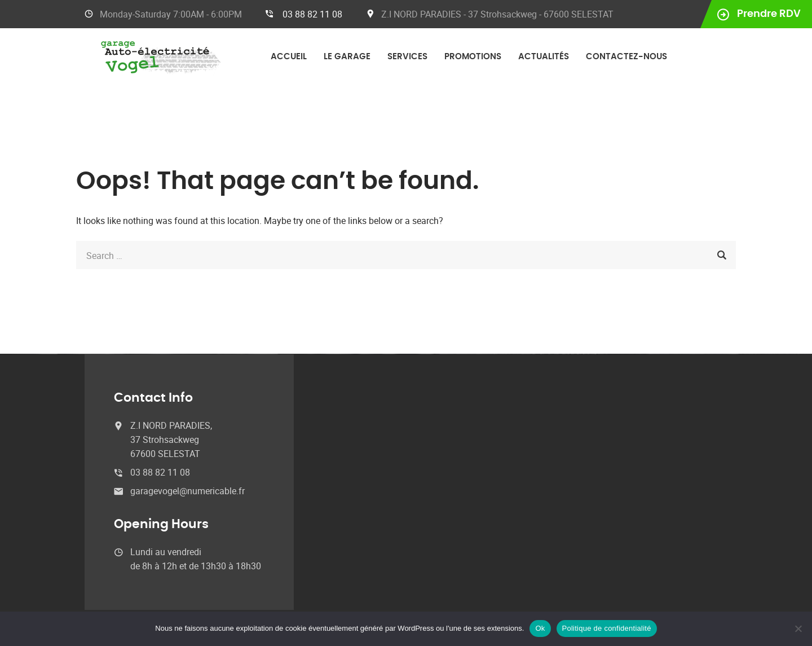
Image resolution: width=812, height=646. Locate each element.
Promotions (473, 57)
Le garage (347, 57)
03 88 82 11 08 (312, 14)
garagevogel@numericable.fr (187, 491)
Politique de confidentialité (607, 628)
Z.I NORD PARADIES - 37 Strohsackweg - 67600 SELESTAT (497, 14)
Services (407, 57)
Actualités (544, 57)
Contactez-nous (626, 57)
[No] (798, 629)
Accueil (289, 57)
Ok (540, 628)
